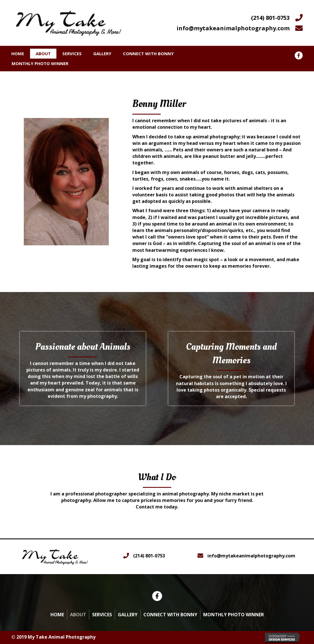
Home (18, 53)
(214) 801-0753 (270, 18)
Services (72, 53)
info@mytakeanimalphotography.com (233, 28)
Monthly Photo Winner (40, 63)
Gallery (102, 53)
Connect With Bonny (148, 53)
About (43, 53)
